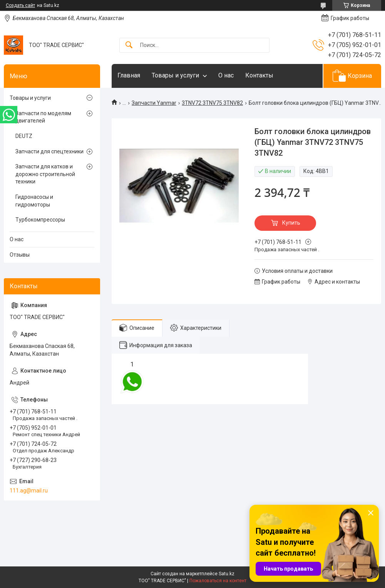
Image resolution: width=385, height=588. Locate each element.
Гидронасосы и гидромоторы (34, 201)
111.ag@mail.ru (29, 491)
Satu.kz (227, 574)
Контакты (259, 75)
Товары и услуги (175, 75)
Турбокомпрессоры (40, 220)
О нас (226, 75)
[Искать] (129, 45)
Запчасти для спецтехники (49, 151)
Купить (291, 223)
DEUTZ (24, 136)
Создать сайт (20, 5)
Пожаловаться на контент (218, 581)
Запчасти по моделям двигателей (43, 117)
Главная (129, 75)
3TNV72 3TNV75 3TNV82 (212, 103)
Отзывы (20, 255)
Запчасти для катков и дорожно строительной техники (45, 174)
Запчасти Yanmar (154, 103)
